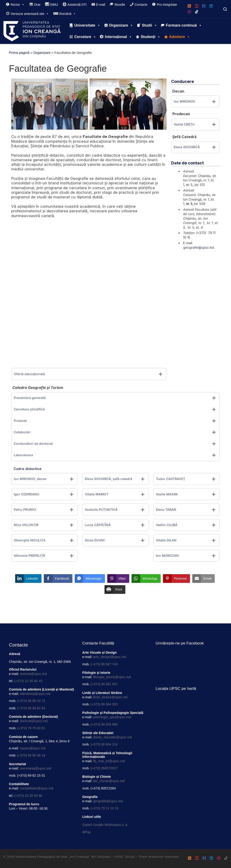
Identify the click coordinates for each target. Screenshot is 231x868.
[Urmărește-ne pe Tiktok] (197, 12)
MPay (87, 832)
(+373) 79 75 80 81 (31, 728)
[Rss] (189, 6)
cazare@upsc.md (33, 748)
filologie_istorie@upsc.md (112, 677)
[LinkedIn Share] (28, 579)
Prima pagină (19, 53)
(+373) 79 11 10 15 (104, 808)
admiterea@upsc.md (35, 694)
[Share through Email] (203, 579)
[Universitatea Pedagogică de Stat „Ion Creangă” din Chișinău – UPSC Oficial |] (32, 30)
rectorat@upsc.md (33, 674)
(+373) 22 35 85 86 (28, 796)
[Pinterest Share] (176, 579)
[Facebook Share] (58, 579)
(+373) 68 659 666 (104, 724)
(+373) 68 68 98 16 (31, 755)
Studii (149, 25)
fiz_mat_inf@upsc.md (109, 761)
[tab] (89, 374)
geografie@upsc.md (199, 247)
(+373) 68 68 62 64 (31, 708)
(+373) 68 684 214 (104, 744)
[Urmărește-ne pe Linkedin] (211, 6)
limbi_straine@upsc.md (110, 697)
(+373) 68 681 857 (104, 684)
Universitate (87, 25)
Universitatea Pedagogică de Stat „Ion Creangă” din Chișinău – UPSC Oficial (75, 857)
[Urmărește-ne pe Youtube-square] (197, 6)
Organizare (121, 25)
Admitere (180, 37)
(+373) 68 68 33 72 (31, 701)
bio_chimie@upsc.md (109, 781)
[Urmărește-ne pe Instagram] (189, 12)
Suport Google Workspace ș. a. (105, 825)
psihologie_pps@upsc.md (112, 717)
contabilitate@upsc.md (36, 788)
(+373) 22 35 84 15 (28, 681)
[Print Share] (115, 590)
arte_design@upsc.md (110, 657)
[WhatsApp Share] (146, 579)
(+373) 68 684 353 (104, 704)
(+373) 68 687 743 (104, 664)
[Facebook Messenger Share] (90, 579)
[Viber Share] (118, 579)
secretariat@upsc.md (35, 768)
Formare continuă (184, 25)
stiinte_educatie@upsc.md (112, 737)
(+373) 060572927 (104, 768)
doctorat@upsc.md (34, 721)
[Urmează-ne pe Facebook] (204, 6)
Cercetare (85, 37)
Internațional (118, 37)
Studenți (151, 37)
